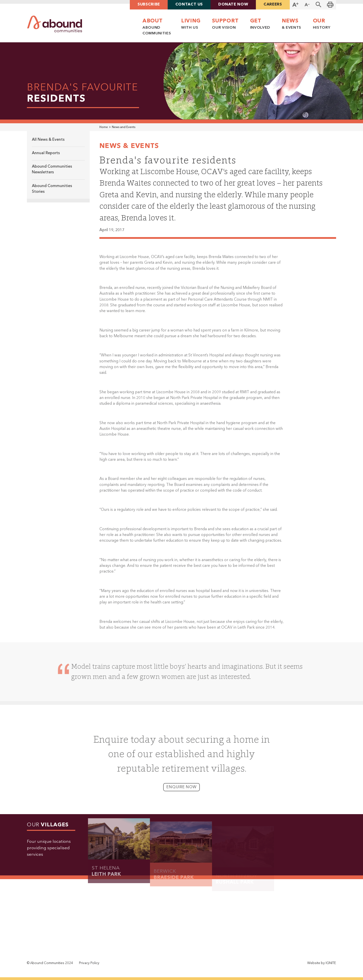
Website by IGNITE (322, 963)
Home (104, 127)
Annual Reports (46, 153)
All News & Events (48, 140)
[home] (55, 24)
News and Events (124, 127)
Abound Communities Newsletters (52, 169)
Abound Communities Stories (52, 189)
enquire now (181, 791)
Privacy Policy (89, 963)
